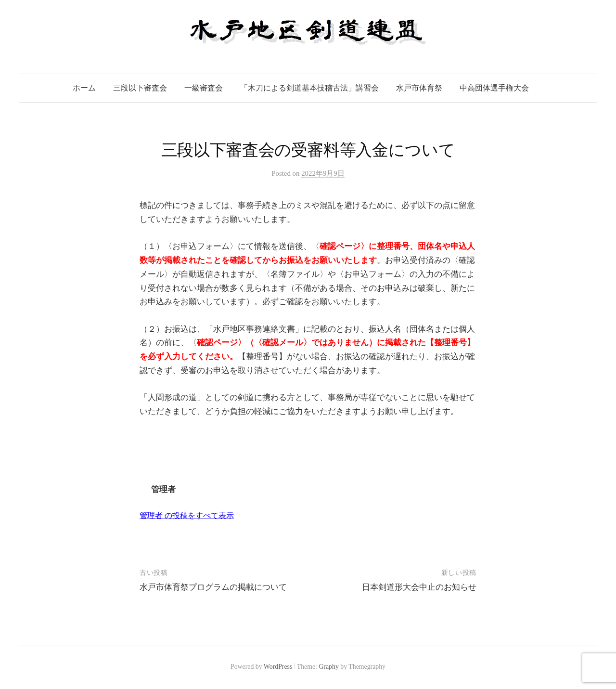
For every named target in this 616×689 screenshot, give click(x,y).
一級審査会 (204, 88)
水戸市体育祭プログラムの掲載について (213, 587)
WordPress (278, 667)
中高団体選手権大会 (494, 88)
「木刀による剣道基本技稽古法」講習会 (309, 88)
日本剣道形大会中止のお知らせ (419, 587)
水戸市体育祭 (419, 88)
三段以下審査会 (140, 88)
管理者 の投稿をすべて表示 (187, 515)
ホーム (84, 88)
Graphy (328, 667)
